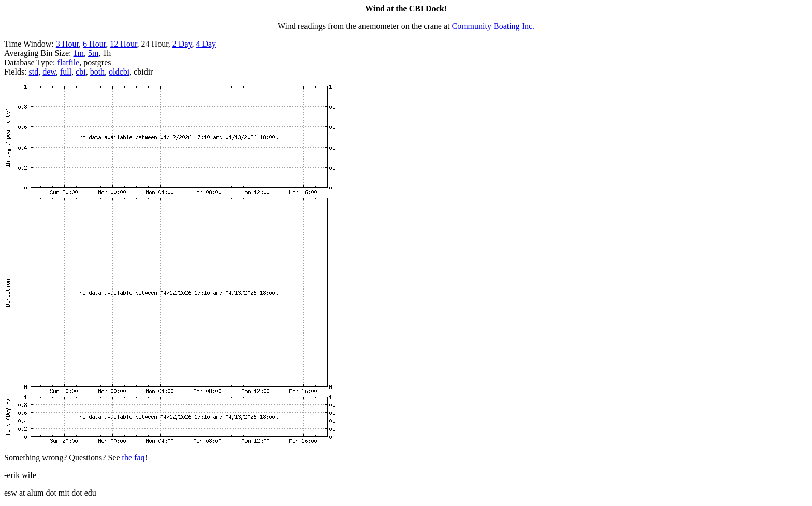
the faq (134, 458)
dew (49, 72)
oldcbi (119, 72)
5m (93, 53)
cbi (81, 72)
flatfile (69, 62)
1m (78, 53)
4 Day (206, 44)
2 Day (182, 44)
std (34, 72)
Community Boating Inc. (494, 26)
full (66, 72)
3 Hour (67, 44)
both (97, 72)
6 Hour (94, 44)
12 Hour (123, 44)
